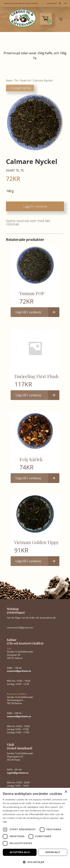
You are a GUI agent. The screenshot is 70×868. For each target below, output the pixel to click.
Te (16, 80)
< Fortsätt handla (20, 88)
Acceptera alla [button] (20, 852)
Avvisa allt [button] (53, 852)
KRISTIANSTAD (27, 3)
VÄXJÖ (20, 3)
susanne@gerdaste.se (19, 671)
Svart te (25, 80)
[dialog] (35, 828)
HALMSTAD (35, 3)
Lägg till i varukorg (35, 206)
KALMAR (15, 3)
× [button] (66, 792)
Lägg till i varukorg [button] (28, 312)
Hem (9, 80)
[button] (35, 862)
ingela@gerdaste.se (18, 773)
